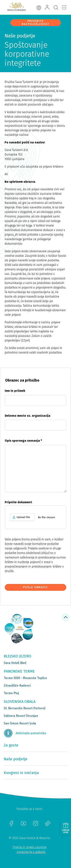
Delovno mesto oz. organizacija (28, 416)
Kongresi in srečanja (21, 773)
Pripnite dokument (18, 502)
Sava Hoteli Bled (15, 663)
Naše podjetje (16, 759)
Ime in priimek (15, 391)
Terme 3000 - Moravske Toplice (25, 678)
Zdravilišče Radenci (17, 686)
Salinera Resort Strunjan (21, 716)
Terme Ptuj (11, 693)
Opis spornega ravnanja (23, 441)
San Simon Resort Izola (20, 723)
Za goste (11, 745)
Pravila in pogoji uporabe (30, 847)
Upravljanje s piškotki (31, 852)
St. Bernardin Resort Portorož (25, 708)
